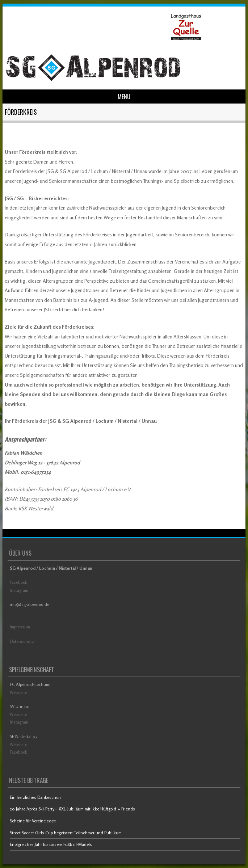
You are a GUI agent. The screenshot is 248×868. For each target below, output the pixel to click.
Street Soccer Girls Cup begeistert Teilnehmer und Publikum (66, 833)
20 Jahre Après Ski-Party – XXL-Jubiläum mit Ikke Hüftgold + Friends (72, 809)
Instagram (19, 590)
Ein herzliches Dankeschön (35, 797)
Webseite (18, 692)
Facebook (18, 582)
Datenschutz (22, 641)
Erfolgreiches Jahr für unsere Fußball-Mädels (51, 844)
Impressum (20, 627)
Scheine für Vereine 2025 (33, 821)
